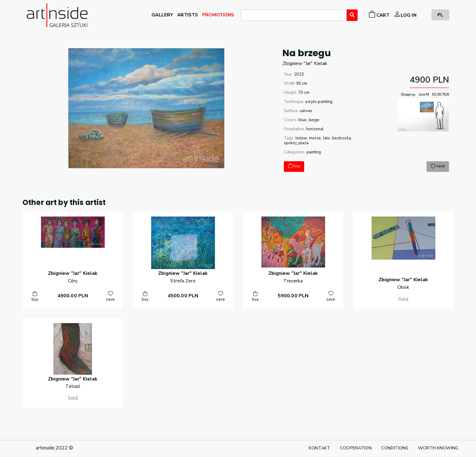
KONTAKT (320, 448)
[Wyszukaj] (352, 15)
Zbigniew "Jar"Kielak (305, 63)
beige (314, 120)
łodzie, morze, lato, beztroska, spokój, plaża (318, 141)
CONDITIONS (395, 448)
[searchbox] (244, 16)
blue (303, 120)
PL (440, 15)
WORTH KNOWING (438, 448)
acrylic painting (319, 102)
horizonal (315, 129)
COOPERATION (356, 448)
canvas (306, 111)
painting (314, 152)
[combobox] (294, 15)
